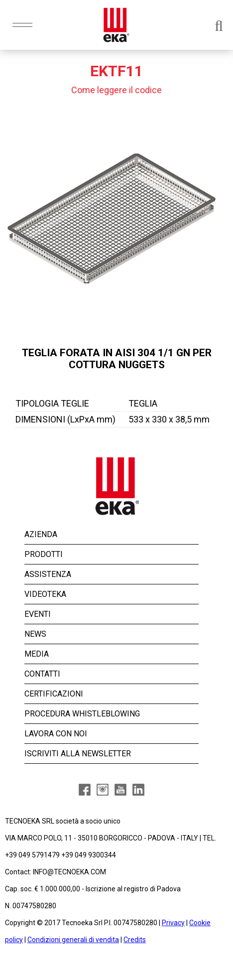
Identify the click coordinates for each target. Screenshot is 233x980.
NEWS (35, 634)
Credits (135, 940)
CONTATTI (42, 674)
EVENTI (38, 614)
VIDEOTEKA (45, 594)
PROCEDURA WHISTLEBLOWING (82, 714)
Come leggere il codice (116, 90)
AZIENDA (41, 534)
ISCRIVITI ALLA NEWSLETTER (78, 754)
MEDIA (37, 654)
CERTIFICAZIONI (54, 694)
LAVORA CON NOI (56, 734)
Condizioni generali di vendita (73, 940)
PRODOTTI (44, 554)
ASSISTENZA (48, 574)
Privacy (173, 923)
